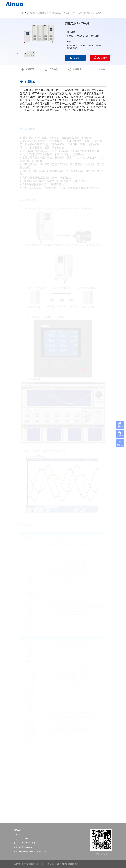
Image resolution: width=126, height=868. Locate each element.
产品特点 (51, 69)
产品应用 (75, 69)
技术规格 (98, 69)
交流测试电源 (55, 13)
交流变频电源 (70, 13)
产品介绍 (31, 13)
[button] (17, 54)
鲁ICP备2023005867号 (70, 864)
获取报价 (75, 58)
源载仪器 (42, 13)
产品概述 (28, 69)
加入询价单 (100, 58)
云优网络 (51, 864)
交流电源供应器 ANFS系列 (90, 13)
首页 (20, 13)
